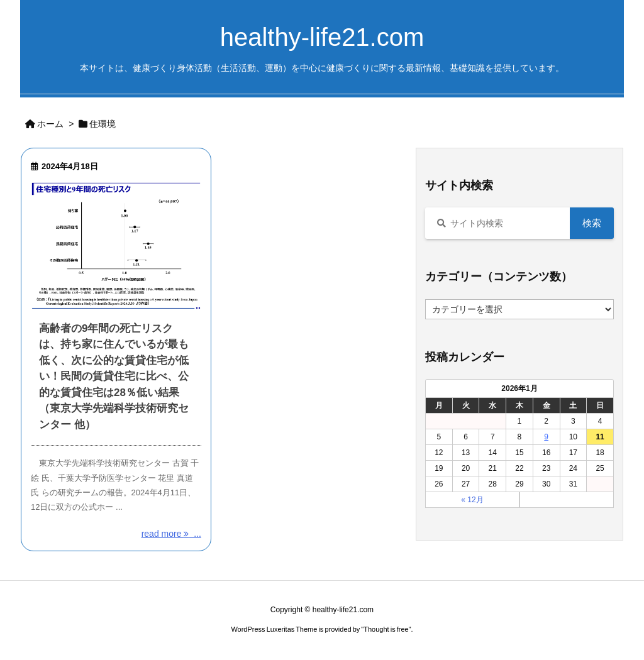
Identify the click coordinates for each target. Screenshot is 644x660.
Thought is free (386, 629)
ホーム (50, 124)
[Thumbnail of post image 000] (116, 245)
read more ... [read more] (171, 534)
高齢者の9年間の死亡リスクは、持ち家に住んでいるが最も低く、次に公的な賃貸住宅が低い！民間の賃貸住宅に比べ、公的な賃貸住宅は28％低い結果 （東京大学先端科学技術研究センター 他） (114, 377)
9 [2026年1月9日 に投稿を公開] (546, 437)
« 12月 (472, 500)
